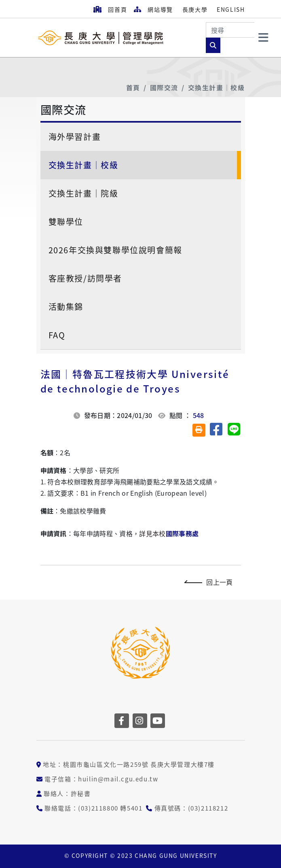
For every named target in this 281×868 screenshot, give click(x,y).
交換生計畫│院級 (83, 193)
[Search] (230, 30)
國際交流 (164, 87)
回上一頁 (210, 582)
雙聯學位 (66, 222)
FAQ (57, 335)
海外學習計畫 (75, 137)
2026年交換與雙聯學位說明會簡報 (115, 250)
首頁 (133, 87)
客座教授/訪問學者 (85, 278)
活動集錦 (66, 307)
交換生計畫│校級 (217, 87)
